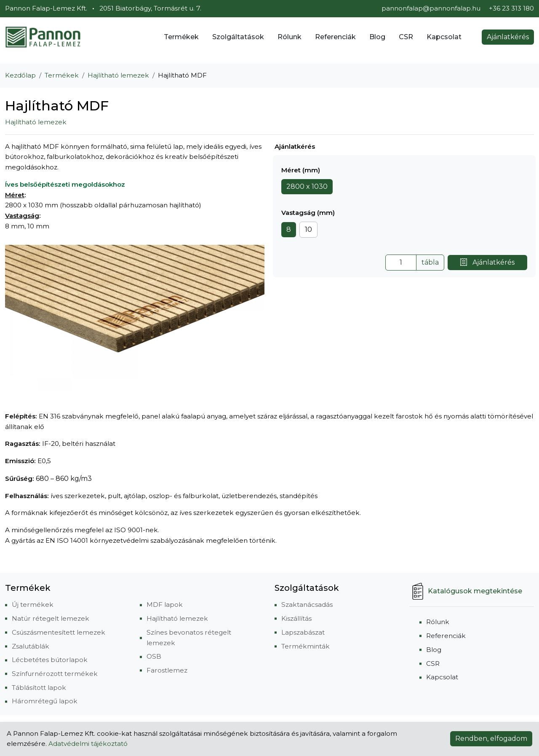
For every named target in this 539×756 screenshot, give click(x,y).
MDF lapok (165, 605)
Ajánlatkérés (508, 37)
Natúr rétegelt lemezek (51, 618)
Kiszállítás (296, 618)
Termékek (181, 37)
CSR (406, 37)
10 (308, 229)
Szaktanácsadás (307, 605)
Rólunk (290, 37)
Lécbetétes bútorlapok (50, 660)
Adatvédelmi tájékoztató (88, 744)
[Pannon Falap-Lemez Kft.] (43, 37)
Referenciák (335, 37)
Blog (377, 37)
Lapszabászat (303, 632)
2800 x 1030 (307, 186)
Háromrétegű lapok (45, 701)
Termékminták (306, 646)
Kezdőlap (20, 75)
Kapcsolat (444, 37)
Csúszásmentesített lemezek (59, 632)
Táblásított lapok (39, 688)
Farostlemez (167, 670)
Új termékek (33, 605)
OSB (154, 656)
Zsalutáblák (31, 646)
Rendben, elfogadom (491, 739)
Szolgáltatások (238, 37)
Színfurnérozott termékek (55, 674)
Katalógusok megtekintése (466, 591)
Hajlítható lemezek (118, 75)
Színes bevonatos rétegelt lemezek (189, 638)
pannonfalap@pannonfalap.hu (431, 8)
